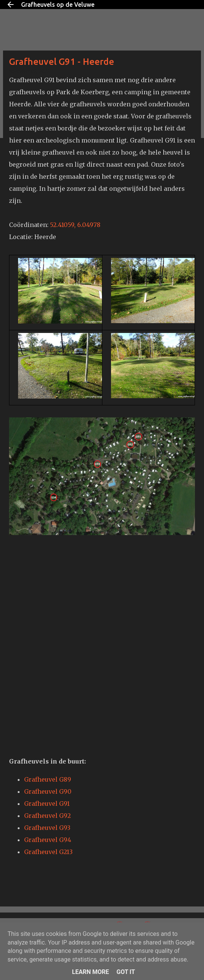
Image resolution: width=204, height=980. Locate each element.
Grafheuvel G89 (48, 779)
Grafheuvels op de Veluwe (58, 5)
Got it (126, 972)
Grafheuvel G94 (48, 840)
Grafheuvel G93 (47, 828)
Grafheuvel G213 (48, 852)
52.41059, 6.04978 (75, 225)
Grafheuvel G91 (47, 804)
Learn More (90, 972)
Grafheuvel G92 (47, 816)
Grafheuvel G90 (48, 791)
